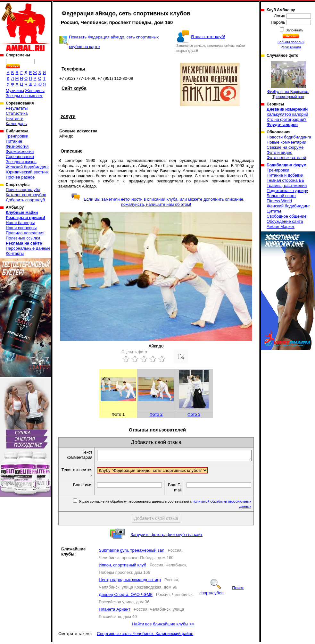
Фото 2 (156, 414)
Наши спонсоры (21, 228)
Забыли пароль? (291, 42)
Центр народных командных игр (130, 582)
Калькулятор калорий (287, 114)
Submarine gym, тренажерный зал (131, 552)
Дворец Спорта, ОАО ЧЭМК (126, 596)
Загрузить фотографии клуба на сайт (166, 536)
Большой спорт (281, 196)
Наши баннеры (20, 223)
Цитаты (274, 211)
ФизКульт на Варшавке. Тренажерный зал (288, 80)
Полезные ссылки (23, 238)
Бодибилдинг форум (286, 165)
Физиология (17, 146)
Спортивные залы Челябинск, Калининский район (145, 636)
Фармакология (20, 151)
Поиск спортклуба (23, 190)
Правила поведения (25, 233)
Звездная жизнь (21, 162)
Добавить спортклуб (25, 200)
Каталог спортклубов (26, 195)
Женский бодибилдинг (27, 167)
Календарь (16, 124)
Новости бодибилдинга (289, 137)
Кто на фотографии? (287, 119)
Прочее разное (20, 177)
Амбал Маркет (281, 226)
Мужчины (15, 91)
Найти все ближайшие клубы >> (163, 626)
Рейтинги (15, 118)
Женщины (35, 91)
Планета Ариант (114, 611)
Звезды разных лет (24, 96)
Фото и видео (280, 152)
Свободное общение (287, 216)
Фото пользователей (286, 158)
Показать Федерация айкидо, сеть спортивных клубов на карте (114, 42)
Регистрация (291, 47)
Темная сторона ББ (286, 180)
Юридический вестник (27, 172)
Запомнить (294, 30)
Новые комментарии (286, 142)
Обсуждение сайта (285, 221)
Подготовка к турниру (287, 191)
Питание (14, 141)
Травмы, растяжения (287, 185)
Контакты (15, 253)
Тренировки (17, 136)
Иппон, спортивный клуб (122, 567)
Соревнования (20, 157)
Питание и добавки (285, 175)
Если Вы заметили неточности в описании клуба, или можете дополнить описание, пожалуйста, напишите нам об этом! (157, 202)
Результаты (17, 108)
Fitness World (279, 201)
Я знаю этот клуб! (208, 37)
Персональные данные (28, 248)
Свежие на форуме (285, 147)
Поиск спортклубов (221, 592)
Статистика (17, 113)
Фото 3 (194, 414)
